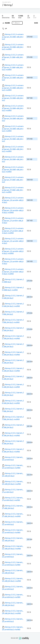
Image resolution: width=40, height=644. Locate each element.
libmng (8, 5)
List (29, 17)
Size (36, 23)
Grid (35, 17)
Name (8, 23)
